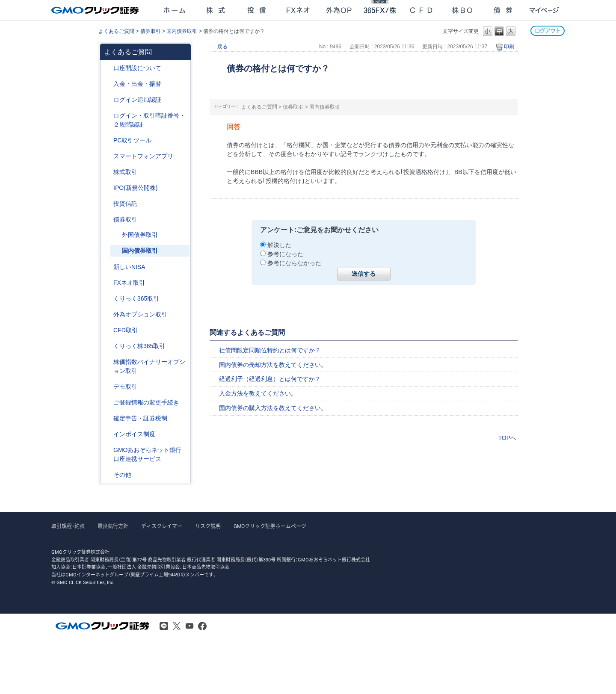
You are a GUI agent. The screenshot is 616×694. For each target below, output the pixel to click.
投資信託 (125, 204)
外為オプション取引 (140, 314)
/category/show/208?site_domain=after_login (107, 156)
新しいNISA (129, 267)
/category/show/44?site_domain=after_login (107, 475)
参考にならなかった (294, 263)
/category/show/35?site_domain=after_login (107, 299)
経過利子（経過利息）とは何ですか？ (270, 379)
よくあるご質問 (116, 31)
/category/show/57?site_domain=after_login (116, 235)
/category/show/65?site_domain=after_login (107, 315)
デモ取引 (125, 387)
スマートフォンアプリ (143, 156)
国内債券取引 (182, 31)
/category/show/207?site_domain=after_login (107, 140)
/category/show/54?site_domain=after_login (107, 116)
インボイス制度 (134, 434)
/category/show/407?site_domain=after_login (107, 346)
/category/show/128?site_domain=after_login (107, 450)
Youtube (190, 626)
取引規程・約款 (68, 526)
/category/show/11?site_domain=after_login (107, 330)
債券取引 (151, 31)
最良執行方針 (113, 526)
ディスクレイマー (162, 526)
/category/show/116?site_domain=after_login (107, 204)
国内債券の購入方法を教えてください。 (273, 408)
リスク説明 (208, 526)
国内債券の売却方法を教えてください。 (273, 365)
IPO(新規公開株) (135, 188)
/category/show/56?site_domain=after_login (107, 403)
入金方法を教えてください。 (258, 393)
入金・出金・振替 (137, 84)
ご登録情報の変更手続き (146, 402)
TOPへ (507, 438)
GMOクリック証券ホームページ (270, 526)
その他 (122, 475)
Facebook (202, 626)
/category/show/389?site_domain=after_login (107, 220)
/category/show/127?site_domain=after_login (107, 418)
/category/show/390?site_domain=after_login (107, 434)
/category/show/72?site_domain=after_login (107, 172)
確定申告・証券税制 (140, 418)
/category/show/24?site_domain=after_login (107, 283)
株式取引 (125, 172)
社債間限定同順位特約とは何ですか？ (270, 350)
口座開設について (137, 68)
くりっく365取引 (136, 298)
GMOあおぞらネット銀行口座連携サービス (147, 454)
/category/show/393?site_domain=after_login (107, 267)
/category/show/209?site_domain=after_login (107, 387)
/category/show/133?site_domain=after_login (107, 362)
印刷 (509, 47)
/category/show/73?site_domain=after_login (107, 188)
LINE (164, 626)
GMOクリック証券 (96, 10)
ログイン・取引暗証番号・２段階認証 (149, 120)
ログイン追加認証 (137, 100)
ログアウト (548, 31)
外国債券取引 (140, 235)
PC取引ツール (132, 140)
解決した (279, 245)
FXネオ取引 (129, 283)
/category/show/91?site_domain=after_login (107, 68)
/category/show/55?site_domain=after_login (107, 84)
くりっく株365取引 (139, 346)
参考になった (285, 254)
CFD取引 (126, 330)
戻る (222, 47)
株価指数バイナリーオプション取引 (149, 366)
